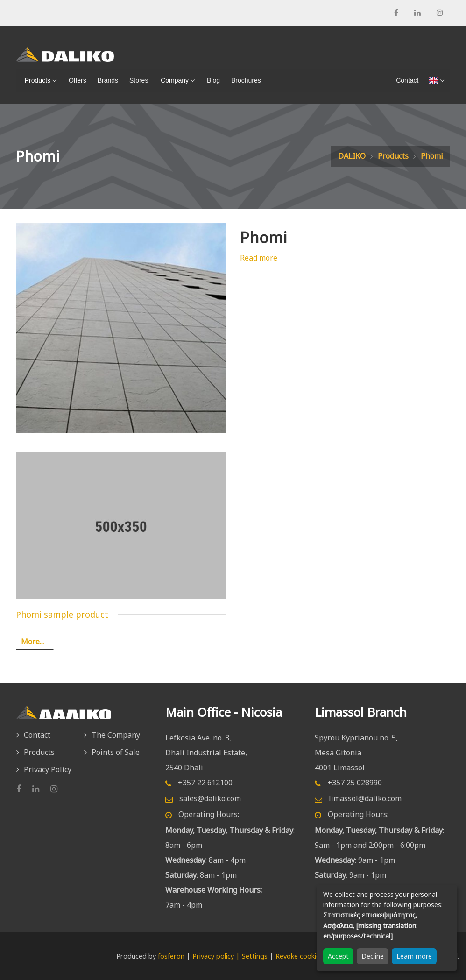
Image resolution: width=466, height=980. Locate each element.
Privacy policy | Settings (230, 956)
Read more (259, 258)
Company (173, 80)
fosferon (171, 956)
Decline (373, 956)
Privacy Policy (48, 769)
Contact (37, 735)
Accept (338, 956)
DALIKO (352, 156)
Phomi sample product (62, 614)
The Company (116, 735)
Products (36, 80)
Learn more (414, 956)
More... (32, 642)
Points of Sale (116, 752)
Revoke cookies (299, 956)
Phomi (432, 156)
